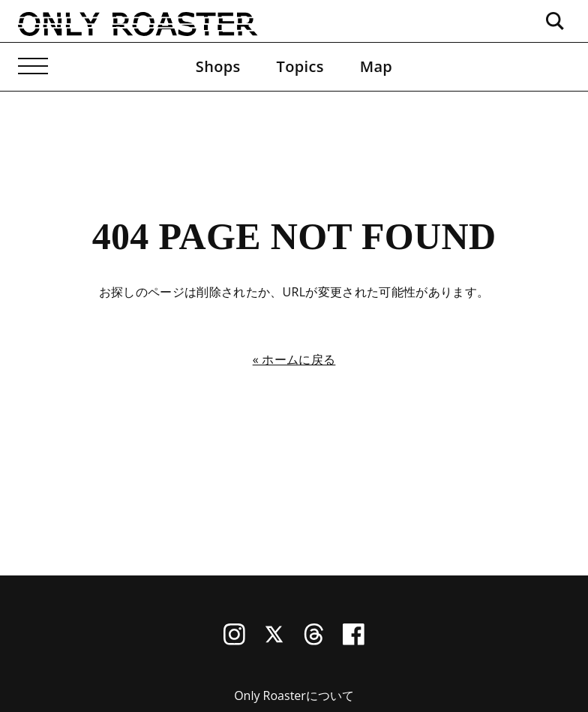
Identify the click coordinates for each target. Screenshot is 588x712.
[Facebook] (354, 641)
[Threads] (314, 641)
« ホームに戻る (294, 359)
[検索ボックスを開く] (555, 21)
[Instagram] (234, 641)
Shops (218, 66)
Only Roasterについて (294, 695)
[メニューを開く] (33, 67)
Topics (300, 66)
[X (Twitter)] (274, 641)
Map (376, 66)
